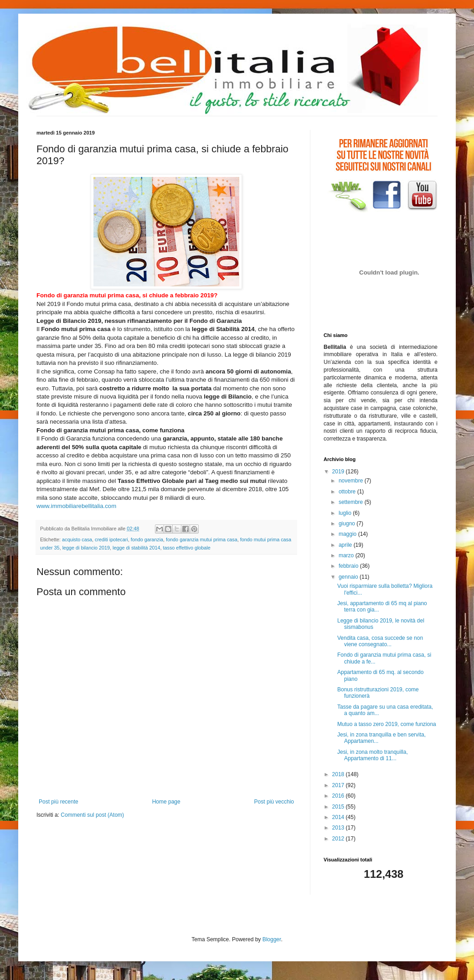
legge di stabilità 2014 (136, 548)
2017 (339, 785)
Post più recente (59, 802)
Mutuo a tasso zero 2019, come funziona (387, 724)
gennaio (349, 577)
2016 (339, 796)
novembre (352, 481)
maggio (348, 534)
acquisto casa (77, 539)
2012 (339, 839)
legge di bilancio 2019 (86, 548)
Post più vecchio (274, 802)
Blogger (272, 939)
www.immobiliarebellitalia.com (76, 506)
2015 (339, 807)
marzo (347, 555)
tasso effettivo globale (187, 548)
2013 (339, 828)
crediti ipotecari (111, 539)
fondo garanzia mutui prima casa (202, 539)
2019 (339, 472)
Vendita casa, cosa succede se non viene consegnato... (380, 641)
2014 (339, 817)
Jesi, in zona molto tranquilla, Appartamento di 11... (373, 755)
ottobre (348, 492)
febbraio (349, 566)
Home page (166, 802)
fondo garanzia (147, 539)
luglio (346, 513)
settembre (352, 502)
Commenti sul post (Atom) (92, 815)
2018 (339, 774)
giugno (348, 524)
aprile (346, 545)
